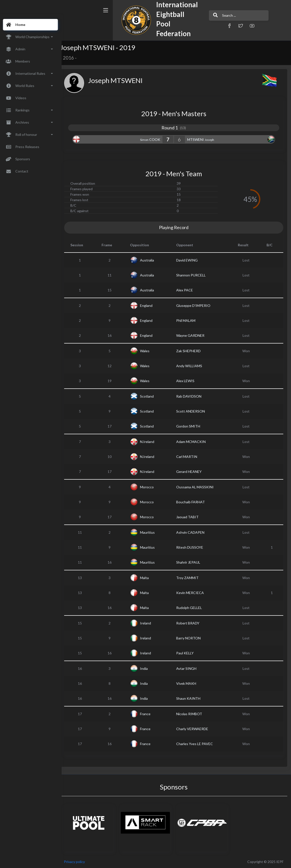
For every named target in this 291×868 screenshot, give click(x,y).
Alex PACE (188, 290)
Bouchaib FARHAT (194, 502)
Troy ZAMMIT (190, 578)
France (149, 714)
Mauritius (152, 532)
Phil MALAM (189, 320)
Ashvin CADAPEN (193, 532)
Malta (149, 578)
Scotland (151, 396)
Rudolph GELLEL (192, 608)
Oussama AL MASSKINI (198, 487)
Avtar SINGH (189, 668)
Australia (151, 260)
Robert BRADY (191, 623)
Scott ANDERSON (194, 411)
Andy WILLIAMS (192, 366)
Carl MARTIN (190, 457)
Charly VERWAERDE (195, 729)
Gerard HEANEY (192, 472)
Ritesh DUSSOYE (193, 547)
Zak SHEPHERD (191, 351)
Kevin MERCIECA (193, 593)
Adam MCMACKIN (194, 442)
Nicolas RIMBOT (192, 714)
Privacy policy (80, 862)
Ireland (150, 623)
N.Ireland (151, 442)
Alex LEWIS (188, 381)
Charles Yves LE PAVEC (198, 744)
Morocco (151, 487)
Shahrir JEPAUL (191, 562)
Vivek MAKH (189, 683)
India (148, 668)
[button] (204, 26)
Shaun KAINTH (191, 698)
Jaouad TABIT (190, 517)
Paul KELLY (188, 653)
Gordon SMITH (191, 426)
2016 (74, 58)
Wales (149, 351)
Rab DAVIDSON (192, 396)
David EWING (190, 260)
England (150, 305)
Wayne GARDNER (193, 335)
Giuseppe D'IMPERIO (196, 305)
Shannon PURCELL (194, 275)
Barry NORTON (191, 638)
